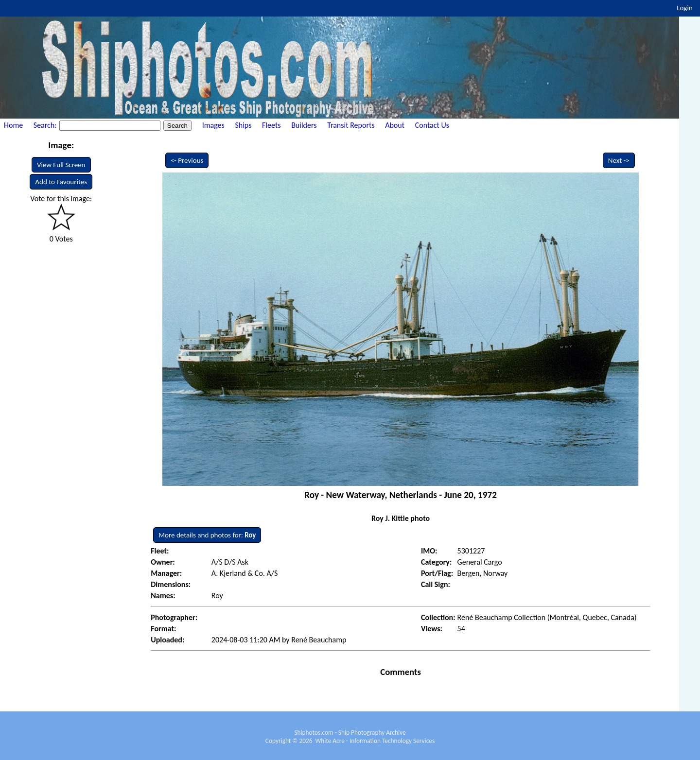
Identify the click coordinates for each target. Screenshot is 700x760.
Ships (243, 125)
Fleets (271, 125)
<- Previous (187, 160)
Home (13, 125)
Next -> (619, 160)
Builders (304, 125)
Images (213, 125)
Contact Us (432, 125)
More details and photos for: (207, 535)
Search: (46, 125)
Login (685, 8)
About (395, 125)
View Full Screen (61, 165)
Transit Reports (351, 125)
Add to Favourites (61, 182)
